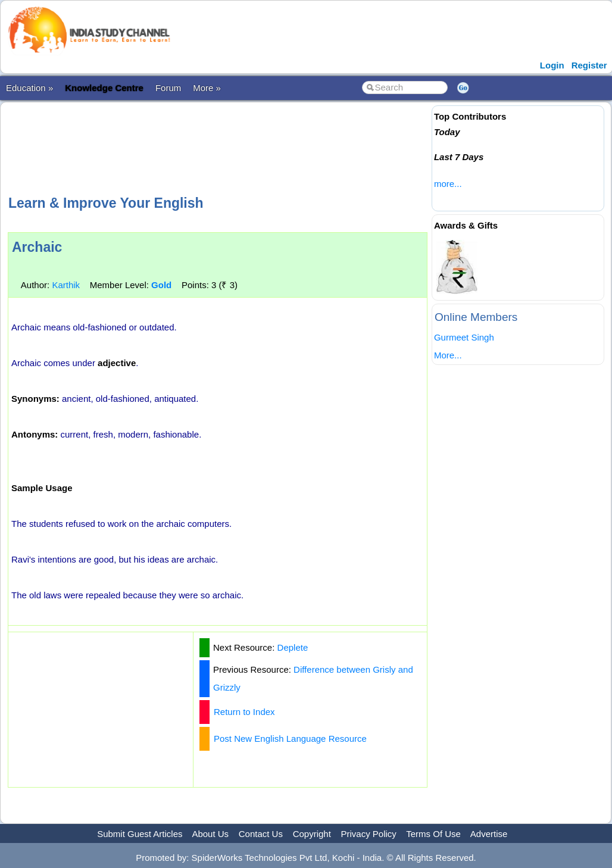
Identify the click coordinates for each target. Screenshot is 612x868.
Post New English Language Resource (290, 739)
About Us (210, 834)
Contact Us (261, 834)
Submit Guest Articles (140, 834)
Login (552, 65)
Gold (161, 285)
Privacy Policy (369, 834)
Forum (168, 88)
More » (207, 88)
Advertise (489, 834)
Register (589, 65)
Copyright (312, 834)
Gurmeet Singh (464, 337)
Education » (29, 88)
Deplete (293, 647)
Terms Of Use (433, 834)
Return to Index (244, 712)
